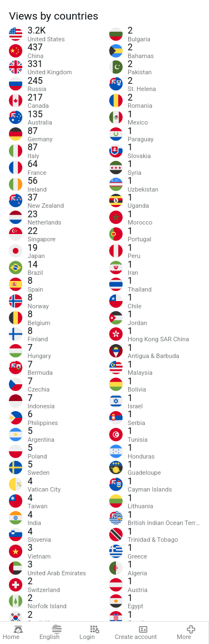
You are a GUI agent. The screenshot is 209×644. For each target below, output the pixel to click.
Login (90, 633)
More (186, 633)
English (51, 633)
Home (13, 633)
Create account (136, 633)
